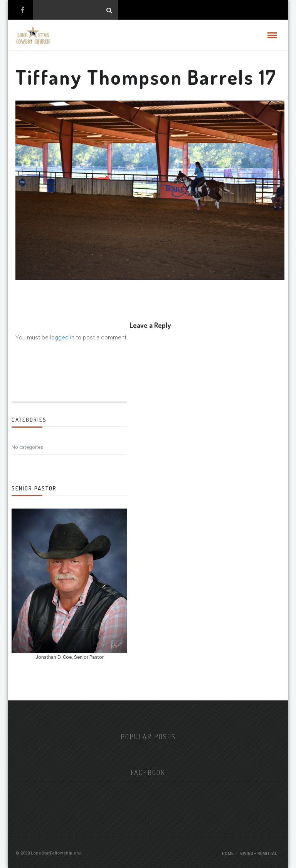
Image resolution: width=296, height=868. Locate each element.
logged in (62, 337)
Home (228, 854)
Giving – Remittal (258, 854)
